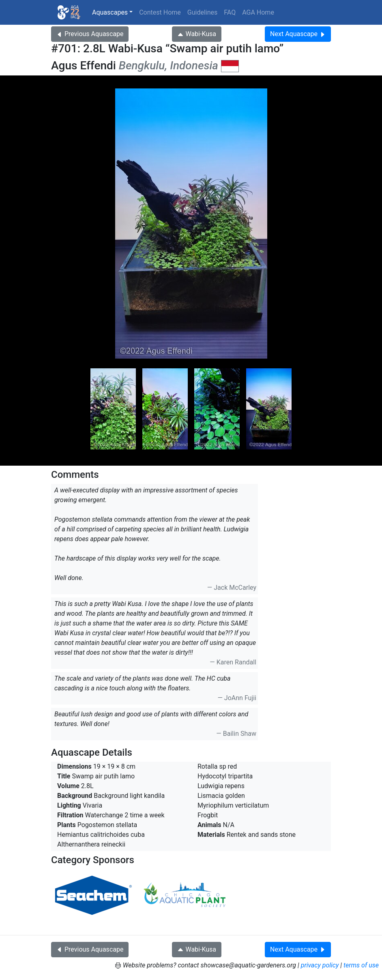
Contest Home (160, 12)
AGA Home (258, 12)
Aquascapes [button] (110, 12)
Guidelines (202, 12)
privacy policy (320, 965)
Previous (90, 34)
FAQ (230, 12)
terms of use (361, 965)
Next (298, 34)
